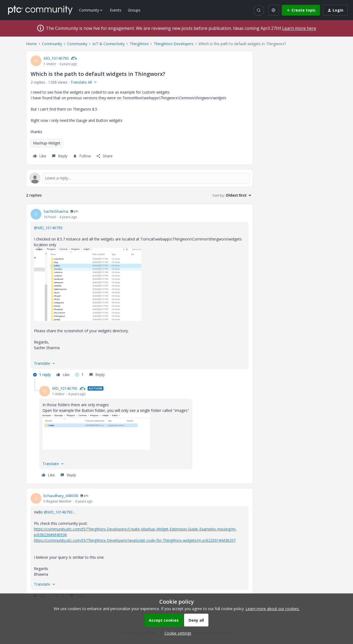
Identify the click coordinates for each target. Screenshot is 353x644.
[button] (301, 10)
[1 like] (79, 375)
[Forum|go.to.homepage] (40, 10)
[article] (140, 294)
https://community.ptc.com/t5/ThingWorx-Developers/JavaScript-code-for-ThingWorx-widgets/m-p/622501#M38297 (135, 540)
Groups (134, 10)
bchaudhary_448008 (61, 496)
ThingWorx (139, 44)
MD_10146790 (56, 58)
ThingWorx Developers (174, 44)
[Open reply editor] (140, 178)
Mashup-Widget (47, 143)
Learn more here (299, 28)
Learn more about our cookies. (273, 609)
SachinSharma (56, 211)
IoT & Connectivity (109, 44)
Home (31, 44)
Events (116, 10)
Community (52, 44)
